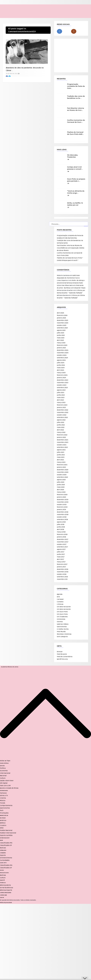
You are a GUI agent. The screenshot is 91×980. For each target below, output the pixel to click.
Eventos (60, 622)
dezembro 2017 (63, 539)
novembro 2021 (63, 442)
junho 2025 (61, 335)
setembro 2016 (62, 577)
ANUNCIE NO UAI (4, 815)
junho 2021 (61, 455)
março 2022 (61, 432)
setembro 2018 (62, 519)
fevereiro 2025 (62, 345)
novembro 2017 (63, 542)
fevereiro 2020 (62, 495)
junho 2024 (61, 365)
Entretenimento (4, 791)
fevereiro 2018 (62, 534)
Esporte (3, 855)
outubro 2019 (62, 505)
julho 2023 (61, 393)
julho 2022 (61, 422)
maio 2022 (61, 427)
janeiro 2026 (61, 318)
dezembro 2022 (63, 410)
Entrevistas (61, 619)
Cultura (3, 778)
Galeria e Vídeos (63, 624)
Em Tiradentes (62, 617)
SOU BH (2, 870)
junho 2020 (61, 485)
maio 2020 (61, 487)
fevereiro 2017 (62, 564)
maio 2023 (61, 398)
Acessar (60, 652)
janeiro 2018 (61, 537)
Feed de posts (62, 654)
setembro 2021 (62, 447)
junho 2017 (61, 554)
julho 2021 (61, 452)
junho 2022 (61, 425)
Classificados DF (6, 845)
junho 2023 (61, 395)
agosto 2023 (61, 390)
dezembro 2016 (63, 569)
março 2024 (61, 373)
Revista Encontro (4, 873)
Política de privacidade (6, 903)
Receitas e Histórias (64, 634)
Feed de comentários (65, 657)
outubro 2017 (62, 544)
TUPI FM (2, 898)
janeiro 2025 (61, 348)
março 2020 (61, 492)
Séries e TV (4, 796)
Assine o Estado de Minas (9, 788)
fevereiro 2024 (62, 375)
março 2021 (61, 462)
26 (68, 195)
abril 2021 (60, 460)
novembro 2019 (63, 502)
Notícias (3, 848)
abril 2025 (60, 340)
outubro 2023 (62, 385)
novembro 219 (62, 579)
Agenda (60, 594)
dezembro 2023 (63, 380)
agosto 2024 (61, 360)
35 (68, 183)
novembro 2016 (63, 572)
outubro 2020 (62, 475)
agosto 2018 (61, 522)
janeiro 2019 (61, 510)
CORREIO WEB (3, 895)
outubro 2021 (62, 445)
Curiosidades (5, 860)
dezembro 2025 (63, 320)
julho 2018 (61, 524)
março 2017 (61, 562)
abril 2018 (60, 529)
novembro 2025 (63, 323)
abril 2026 (60, 313)
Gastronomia (62, 627)
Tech (2, 810)
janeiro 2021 (61, 467)
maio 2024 (61, 368)
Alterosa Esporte (6, 890)
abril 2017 (60, 559)
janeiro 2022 (61, 437)
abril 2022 (60, 430)
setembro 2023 (62, 388)
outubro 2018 (62, 517)
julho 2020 (61, 482)
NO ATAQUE (3, 818)
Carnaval (60, 599)
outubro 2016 (62, 574)
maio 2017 (61, 557)
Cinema (3, 798)
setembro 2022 (62, 417)
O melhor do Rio (63, 629)
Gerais (2, 766)
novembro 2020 (63, 472)
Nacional (3, 776)
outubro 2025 (62, 325)
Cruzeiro (3, 825)
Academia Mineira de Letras (10, 667)
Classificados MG (6, 843)
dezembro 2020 (63, 470)
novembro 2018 (63, 514)
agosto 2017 (61, 549)
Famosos (3, 793)
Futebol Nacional (6, 830)
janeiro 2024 (61, 378)
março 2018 (61, 532)
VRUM (1, 840)
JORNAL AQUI (3, 850)
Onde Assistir (5, 838)
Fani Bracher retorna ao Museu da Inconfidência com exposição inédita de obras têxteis (71, 248)
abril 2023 (60, 400)
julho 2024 (61, 363)
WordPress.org (62, 659)
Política (3, 768)
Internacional (5, 773)
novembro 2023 (63, 383)
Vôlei (2, 828)
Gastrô (2, 880)
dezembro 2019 (63, 500)
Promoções (4, 813)
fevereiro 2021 (62, 465)
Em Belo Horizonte (64, 607)
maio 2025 (61, 338)
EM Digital (4, 783)
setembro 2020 (62, 477)
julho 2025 (61, 333)
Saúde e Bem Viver (7, 781)
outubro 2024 (62, 355)
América (3, 820)
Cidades (3, 853)
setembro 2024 (62, 358)
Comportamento (6, 805)
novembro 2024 (63, 353)
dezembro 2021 (63, 440)
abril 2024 (60, 370)
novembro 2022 (63, 412)
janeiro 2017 (61, 567)
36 (68, 159)
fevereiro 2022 (62, 435)
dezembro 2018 (63, 512)
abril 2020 (60, 490)
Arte (58, 597)
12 (19, 74)
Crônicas (60, 604)
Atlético (3, 823)
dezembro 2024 (63, 350)
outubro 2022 (62, 415)
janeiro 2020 (61, 497)
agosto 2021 (61, 450)
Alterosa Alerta (5, 885)
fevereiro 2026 (62, 315)
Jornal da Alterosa (6, 888)
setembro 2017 (62, 547)
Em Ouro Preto (62, 612)
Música (3, 801)
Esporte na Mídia (6, 835)
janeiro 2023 (61, 407)
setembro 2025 (62, 328)
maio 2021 (61, 457)
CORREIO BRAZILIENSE (6, 893)
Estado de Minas (4, 763)
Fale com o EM (5, 786)
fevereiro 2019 (62, 507)
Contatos (60, 602)
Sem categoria (62, 637)
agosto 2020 (61, 480)
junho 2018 (61, 527)
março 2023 (61, 402)
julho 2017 (61, 552)
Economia (4, 771)
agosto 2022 (61, 420)
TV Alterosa (3, 883)
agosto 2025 (61, 330)
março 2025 (61, 343)
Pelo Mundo (61, 632)
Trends (3, 803)
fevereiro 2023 (62, 405)
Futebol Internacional (8, 833)
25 (68, 207)
